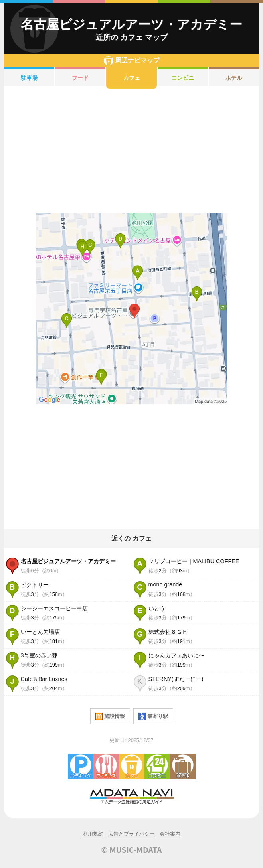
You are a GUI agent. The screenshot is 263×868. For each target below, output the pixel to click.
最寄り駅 (153, 716)
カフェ (132, 78)
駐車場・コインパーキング (81, 766)
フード (80, 78)
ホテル (234, 78)
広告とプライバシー (131, 834)
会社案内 (170, 834)
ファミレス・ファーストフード (106, 766)
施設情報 (110, 716)
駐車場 (29, 78)
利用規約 (93, 834)
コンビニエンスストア (157, 766)
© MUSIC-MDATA (132, 850)
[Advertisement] (132, 151)
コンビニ (183, 78)
